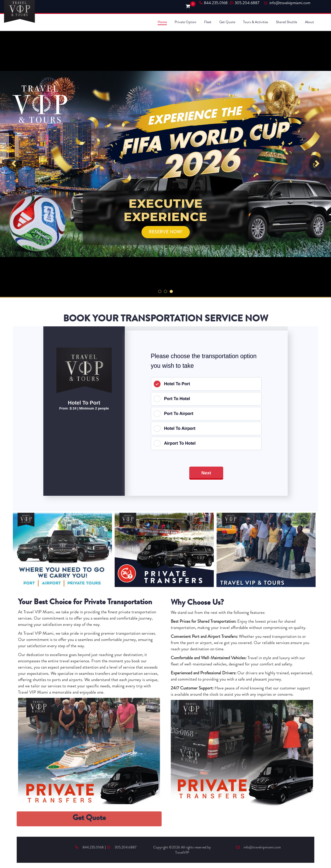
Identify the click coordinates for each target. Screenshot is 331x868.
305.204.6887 (245, 3)
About (309, 22)
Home (162, 22)
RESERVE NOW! (166, 232)
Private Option (185, 22)
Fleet (208, 22)
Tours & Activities (256, 22)
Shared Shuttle (286, 22)
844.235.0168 (214, 3)
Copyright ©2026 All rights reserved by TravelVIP (182, 850)
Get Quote (227, 22)
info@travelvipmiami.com (258, 847)
